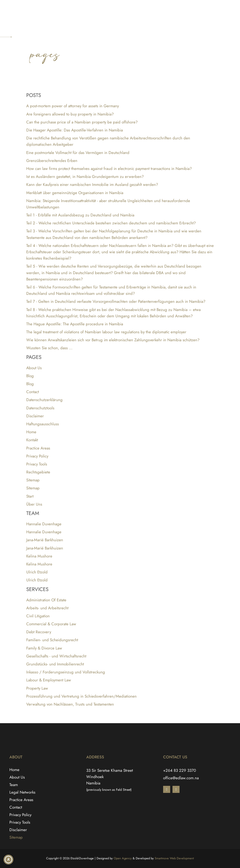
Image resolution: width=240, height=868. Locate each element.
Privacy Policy (37, 456)
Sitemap (33, 480)
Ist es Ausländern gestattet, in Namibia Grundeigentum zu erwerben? (85, 177)
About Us (34, 368)
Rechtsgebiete (38, 472)
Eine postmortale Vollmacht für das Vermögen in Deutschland (78, 153)
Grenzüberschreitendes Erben (52, 161)
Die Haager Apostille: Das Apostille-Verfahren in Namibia (75, 130)
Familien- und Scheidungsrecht (52, 640)
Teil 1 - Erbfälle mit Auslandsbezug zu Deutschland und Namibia (80, 215)
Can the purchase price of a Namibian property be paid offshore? (82, 122)
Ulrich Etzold (37, 572)
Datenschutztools (40, 408)
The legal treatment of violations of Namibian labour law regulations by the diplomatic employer (106, 332)
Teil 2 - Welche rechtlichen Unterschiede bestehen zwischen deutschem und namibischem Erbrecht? (111, 223)
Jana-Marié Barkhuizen (45, 540)
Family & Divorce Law (44, 648)
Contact (33, 392)
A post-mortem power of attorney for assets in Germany (73, 106)
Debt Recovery (39, 632)
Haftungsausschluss (43, 424)
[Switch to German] (231, 8)
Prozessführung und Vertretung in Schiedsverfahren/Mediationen (81, 696)
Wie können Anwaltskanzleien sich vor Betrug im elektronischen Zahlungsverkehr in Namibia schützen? (113, 340)
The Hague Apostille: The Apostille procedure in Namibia (75, 324)
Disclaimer (35, 416)
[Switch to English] (222, 8)
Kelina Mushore (39, 556)
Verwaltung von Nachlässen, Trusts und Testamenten (70, 704)
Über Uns (34, 504)
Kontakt (32, 440)
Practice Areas (38, 448)
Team (14, 785)
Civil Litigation (38, 616)
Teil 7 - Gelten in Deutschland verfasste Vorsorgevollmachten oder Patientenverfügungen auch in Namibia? (116, 301)
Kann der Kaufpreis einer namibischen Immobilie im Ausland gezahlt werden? (92, 184)
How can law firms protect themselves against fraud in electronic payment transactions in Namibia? (109, 169)
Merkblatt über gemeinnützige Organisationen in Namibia (75, 193)
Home (31, 432)
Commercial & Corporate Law (51, 624)
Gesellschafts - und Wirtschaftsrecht (56, 656)
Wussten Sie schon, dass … (49, 348)
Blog (30, 376)
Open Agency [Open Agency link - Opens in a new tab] (123, 858)
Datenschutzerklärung (44, 400)
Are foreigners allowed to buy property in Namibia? (70, 114)
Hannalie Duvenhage (44, 524)
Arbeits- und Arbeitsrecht (47, 608)
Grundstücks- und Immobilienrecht (55, 664)
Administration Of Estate (46, 600)
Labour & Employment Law (49, 680)
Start (30, 496)
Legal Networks (22, 792)
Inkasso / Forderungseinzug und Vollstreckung (66, 672)
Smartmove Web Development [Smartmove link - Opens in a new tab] (174, 858)
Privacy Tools (37, 464)
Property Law (37, 688)
